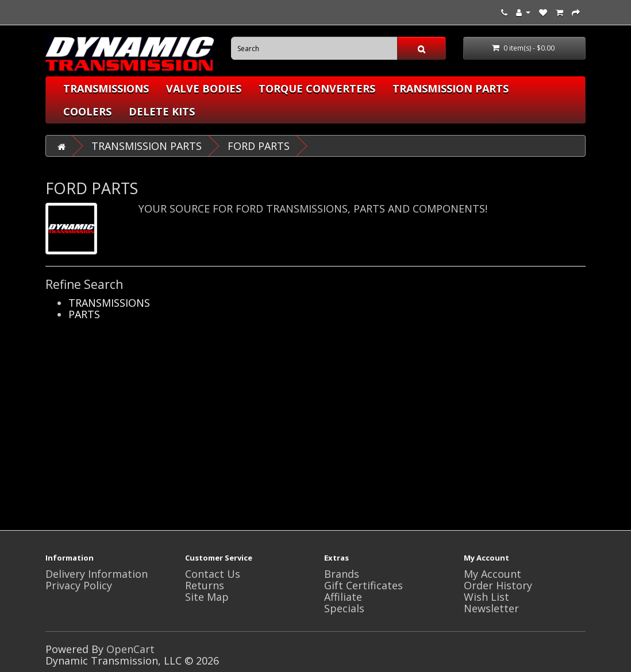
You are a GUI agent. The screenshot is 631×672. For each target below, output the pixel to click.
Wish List (486, 597)
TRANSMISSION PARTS (451, 88)
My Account (493, 574)
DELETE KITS (162, 111)
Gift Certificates (363, 585)
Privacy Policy (79, 585)
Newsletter (491, 608)
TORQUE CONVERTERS (317, 88)
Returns (205, 585)
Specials (344, 608)
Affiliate (343, 597)
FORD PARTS (259, 146)
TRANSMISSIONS (106, 88)
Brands (342, 574)
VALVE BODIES (204, 88)
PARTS (84, 314)
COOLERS (87, 111)
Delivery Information (97, 574)
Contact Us (213, 574)
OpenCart (130, 649)
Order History (498, 585)
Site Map (207, 597)
